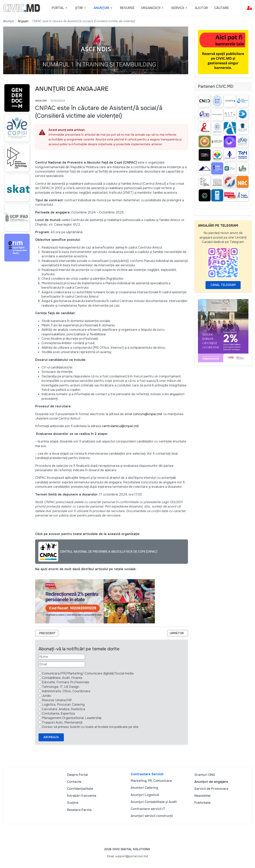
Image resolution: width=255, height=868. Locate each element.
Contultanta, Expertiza (58, 713)
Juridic (47, 696)
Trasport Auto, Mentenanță (62, 722)
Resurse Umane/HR (57, 700)
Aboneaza (51, 737)
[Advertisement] (16, 342)
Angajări (41, 101)
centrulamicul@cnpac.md (120, 426)
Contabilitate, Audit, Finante (62, 678)
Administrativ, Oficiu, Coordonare (66, 691)
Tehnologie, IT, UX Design (61, 687)
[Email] (62, 664)
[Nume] (62, 657)
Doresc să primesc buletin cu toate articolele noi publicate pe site (90, 727)
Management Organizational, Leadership (72, 718)
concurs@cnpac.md (147, 414)
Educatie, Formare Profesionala (65, 682)
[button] (60, 8)
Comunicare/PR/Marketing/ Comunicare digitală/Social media (88, 673)
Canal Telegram (223, 285)
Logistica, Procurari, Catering (63, 705)
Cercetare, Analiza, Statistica (63, 709)
